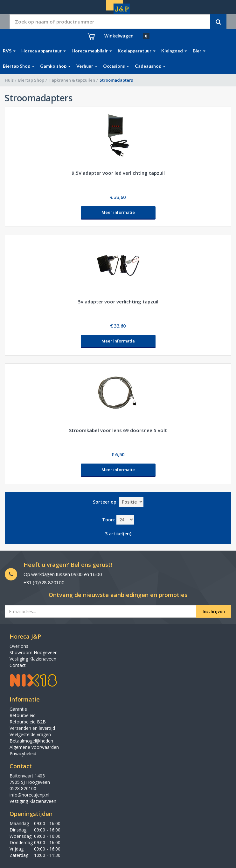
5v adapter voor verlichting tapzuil (118, 302)
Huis (9, 80)
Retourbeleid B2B (28, 722)
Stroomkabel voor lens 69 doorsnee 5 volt (118, 430)
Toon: (109, 520)
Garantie (18, 709)
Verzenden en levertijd (32, 728)
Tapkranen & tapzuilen (72, 80)
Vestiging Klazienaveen (33, 659)
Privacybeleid (23, 753)
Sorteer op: (105, 502)
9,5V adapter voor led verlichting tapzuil (118, 173)
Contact (18, 665)
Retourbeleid (23, 715)
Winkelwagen (119, 36)
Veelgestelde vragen (30, 734)
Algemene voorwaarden (34, 747)
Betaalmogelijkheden (31, 741)
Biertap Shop (31, 80)
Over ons (19, 646)
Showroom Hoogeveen (34, 652)
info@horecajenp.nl (29, 795)
